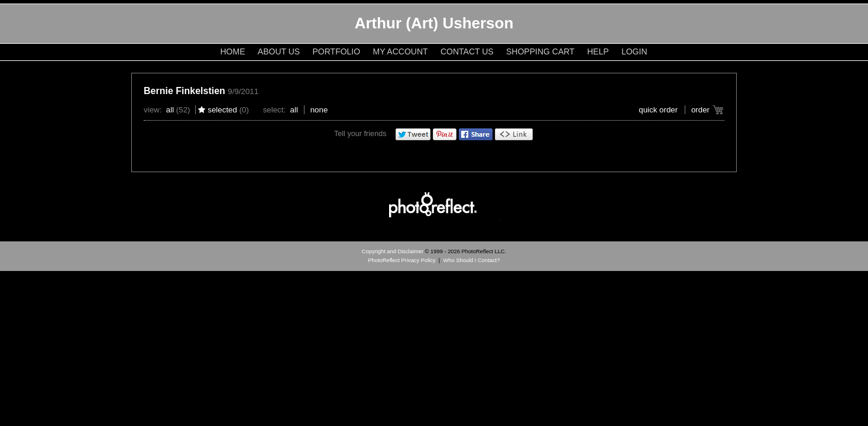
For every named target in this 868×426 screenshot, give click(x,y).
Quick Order (658, 110)
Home (233, 51)
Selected (222, 110)
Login (634, 51)
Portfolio (337, 51)
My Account (401, 51)
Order (700, 110)
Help (598, 51)
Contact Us (467, 51)
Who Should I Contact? (471, 260)
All (170, 110)
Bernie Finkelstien (184, 91)
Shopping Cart (540, 51)
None (319, 110)
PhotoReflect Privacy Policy (402, 260)
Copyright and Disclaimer (393, 251)
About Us (279, 51)
